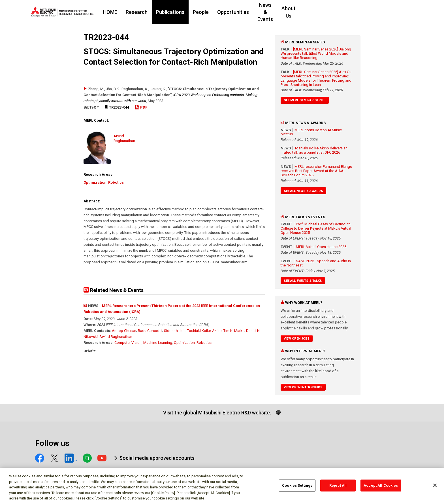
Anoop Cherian (124, 331)
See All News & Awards (303, 191)
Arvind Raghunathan (116, 337)
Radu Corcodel (150, 331)
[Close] (435, 488)
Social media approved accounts (157, 458)
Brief (89, 351)
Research (171, 12)
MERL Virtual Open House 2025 (321, 247)
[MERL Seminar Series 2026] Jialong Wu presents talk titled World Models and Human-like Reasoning (316, 53)
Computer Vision (128, 343)
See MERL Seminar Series (305, 100)
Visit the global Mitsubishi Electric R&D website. (217, 413)
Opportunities (268, 12)
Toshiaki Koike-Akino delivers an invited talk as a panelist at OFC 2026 (314, 150)
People (235, 12)
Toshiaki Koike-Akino (204, 331)
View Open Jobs (297, 339)
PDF (141, 107)
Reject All (338, 488)
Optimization (95, 182)
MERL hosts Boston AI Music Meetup (311, 132)
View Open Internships (303, 387)
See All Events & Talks (303, 281)
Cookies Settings (297, 488)
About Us (345, 12)
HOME (145, 12)
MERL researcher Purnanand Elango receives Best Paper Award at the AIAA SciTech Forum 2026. (316, 171)
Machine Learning (158, 343)
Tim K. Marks (234, 331)
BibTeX (91, 107)
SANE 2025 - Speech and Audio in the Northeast (316, 263)
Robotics (116, 182)
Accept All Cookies (381, 488)
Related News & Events (114, 290)
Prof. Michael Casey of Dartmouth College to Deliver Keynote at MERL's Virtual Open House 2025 (316, 228)
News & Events (309, 12)
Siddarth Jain (175, 331)
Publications (205, 12)
